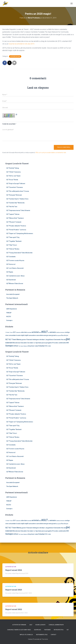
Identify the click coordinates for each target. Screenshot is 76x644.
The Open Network (12, 298)
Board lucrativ (40, 625)
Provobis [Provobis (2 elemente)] (55, 343)
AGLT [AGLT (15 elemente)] (44, 332)
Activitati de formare (19, 625)
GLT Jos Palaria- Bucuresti (15, 268)
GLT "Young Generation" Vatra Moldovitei (19, 253)
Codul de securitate (9, 124)
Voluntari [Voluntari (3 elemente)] (42, 346)
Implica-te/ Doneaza (26, 635)
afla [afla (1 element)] (40, 332)
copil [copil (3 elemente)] (26, 335)
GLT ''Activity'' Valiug (13, 168)
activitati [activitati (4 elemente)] (35, 332)
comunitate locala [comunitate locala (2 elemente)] (14, 335)
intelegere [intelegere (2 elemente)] (36, 340)
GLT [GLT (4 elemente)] (7, 339)
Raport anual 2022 (14, 609)
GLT (68, 630)
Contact (53, 635)
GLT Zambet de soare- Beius (15, 276)
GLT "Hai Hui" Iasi (12, 207)
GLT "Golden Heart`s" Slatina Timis (17, 199)
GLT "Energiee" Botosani (14, 195)
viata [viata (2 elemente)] (36, 346)
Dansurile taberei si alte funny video (19, 630)
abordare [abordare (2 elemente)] (24, 332)
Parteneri (47, 630)
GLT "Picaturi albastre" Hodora (16, 226)
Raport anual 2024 (14, 570)
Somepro (9, 320)
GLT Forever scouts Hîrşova (15, 260)
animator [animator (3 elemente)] (53, 332)
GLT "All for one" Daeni (13, 176)
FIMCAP (9, 313)
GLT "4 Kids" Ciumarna (13, 172)
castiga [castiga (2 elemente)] (67, 332)
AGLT (31, 625)
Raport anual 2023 (14, 590)
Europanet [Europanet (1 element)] (58, 336)
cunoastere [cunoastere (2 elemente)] (32, 335)
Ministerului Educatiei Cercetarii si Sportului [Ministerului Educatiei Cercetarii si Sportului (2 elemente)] (27, 343)
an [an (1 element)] (49, 332)
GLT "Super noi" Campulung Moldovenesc (20, 233)
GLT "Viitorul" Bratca (13, 249)
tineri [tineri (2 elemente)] (33, 346)
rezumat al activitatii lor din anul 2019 (21, 44)
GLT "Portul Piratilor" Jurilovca (16, 230)
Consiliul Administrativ (56, 625)
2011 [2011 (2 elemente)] (15, 332)
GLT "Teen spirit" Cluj (13, 237)
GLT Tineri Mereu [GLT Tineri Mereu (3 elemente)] (15, 339)
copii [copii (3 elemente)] (22, 335)
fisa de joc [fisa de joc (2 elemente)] (65, 335)
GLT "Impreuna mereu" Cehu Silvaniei (18, 210)
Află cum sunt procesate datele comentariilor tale (51, 153)
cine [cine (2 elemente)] (7, 335)
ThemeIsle (45, 639)
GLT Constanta (11, 257)
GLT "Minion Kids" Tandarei (15, 218)
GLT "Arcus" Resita (12, 180)
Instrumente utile (42, 635)
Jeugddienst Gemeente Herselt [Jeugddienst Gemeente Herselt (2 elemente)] (55, 340)
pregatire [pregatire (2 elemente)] (49, 343)
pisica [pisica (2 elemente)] (44, 343)
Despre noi (38, 630)
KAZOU (9, 317)
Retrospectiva (59, 630)
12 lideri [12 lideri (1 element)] (7, 332)
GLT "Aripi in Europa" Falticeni (16, 184)
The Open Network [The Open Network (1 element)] (23, 346)
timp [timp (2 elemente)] (29, 346)
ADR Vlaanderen (12, 309)
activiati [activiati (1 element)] (29, 332)
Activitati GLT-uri (15, 56)
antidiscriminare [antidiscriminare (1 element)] (60, 332)
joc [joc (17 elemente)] (68, 339)
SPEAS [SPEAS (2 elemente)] (16, 346)
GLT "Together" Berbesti (14, 241)
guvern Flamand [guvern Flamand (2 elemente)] (27, 340)
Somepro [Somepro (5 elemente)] (9, 346)
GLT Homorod (11, 264)
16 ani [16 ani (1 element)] (11, 332)
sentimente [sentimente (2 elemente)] (62, 343)
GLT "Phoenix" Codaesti (14, 222)
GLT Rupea (10, 272)
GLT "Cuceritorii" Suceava (14, 187)
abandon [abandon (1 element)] (19, 332)
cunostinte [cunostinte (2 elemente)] (40, 335)
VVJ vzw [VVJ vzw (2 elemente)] (48, 346)
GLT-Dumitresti (11, 280)
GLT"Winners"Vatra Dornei (15, 284)
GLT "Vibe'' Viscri (12, 245)
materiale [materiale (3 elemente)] (9, 343)
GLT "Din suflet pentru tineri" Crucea (18, 191)
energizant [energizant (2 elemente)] (52, 335)
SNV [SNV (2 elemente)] (67, 343)
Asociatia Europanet (13, 294)
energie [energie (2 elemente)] (46, 335)
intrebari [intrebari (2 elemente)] (42, 340)
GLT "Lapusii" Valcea (13, 214)
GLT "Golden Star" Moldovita (15, 203)
